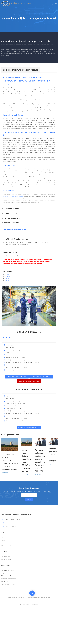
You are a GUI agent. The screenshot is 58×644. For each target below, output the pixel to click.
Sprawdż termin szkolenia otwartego (29, 381)
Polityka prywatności (6, 546)
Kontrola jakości (20, 49)
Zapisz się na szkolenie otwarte (41, 377)
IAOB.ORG (7, 281)
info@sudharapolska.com (9, 527)
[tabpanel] (29, 139)
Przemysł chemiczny (48, 49)
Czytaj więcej (5, 473)
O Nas (3, 537)
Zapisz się (29, 499)
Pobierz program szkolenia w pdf (17, 377)
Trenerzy (3, 543)
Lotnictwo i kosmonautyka (31, 49)
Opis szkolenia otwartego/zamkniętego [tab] (20, 70)
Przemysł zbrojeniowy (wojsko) (16, 53)
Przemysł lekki (42, 51)
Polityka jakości (35, 605)
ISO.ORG (7, 275)
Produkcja (40, 49)
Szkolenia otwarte (41, 53)
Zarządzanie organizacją (7, 56)
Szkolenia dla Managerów (30, 53)
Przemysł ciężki (4, 51)
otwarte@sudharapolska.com (8, 584)
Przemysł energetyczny (14, 51)
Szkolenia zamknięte (51, 53)
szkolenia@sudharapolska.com (9, 579)
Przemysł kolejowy (34, 51)
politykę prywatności (28, 491)
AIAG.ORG (7, 279)
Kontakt (3, 540)
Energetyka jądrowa (11, 49)
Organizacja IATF (9, 277)
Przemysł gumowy (25, 51)
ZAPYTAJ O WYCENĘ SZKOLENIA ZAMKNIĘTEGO (29, 427)
